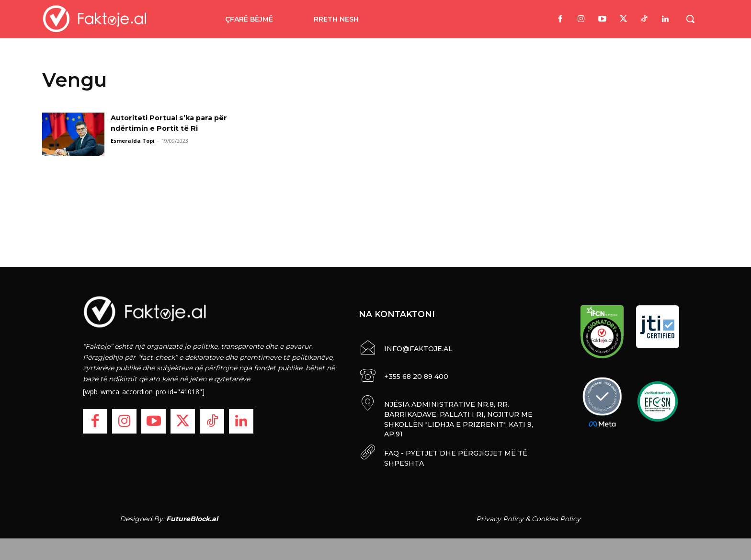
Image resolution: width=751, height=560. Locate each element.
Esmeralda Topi (133, 141)
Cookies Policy (556, 516)
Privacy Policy (500, 516)
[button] (690, 19)
